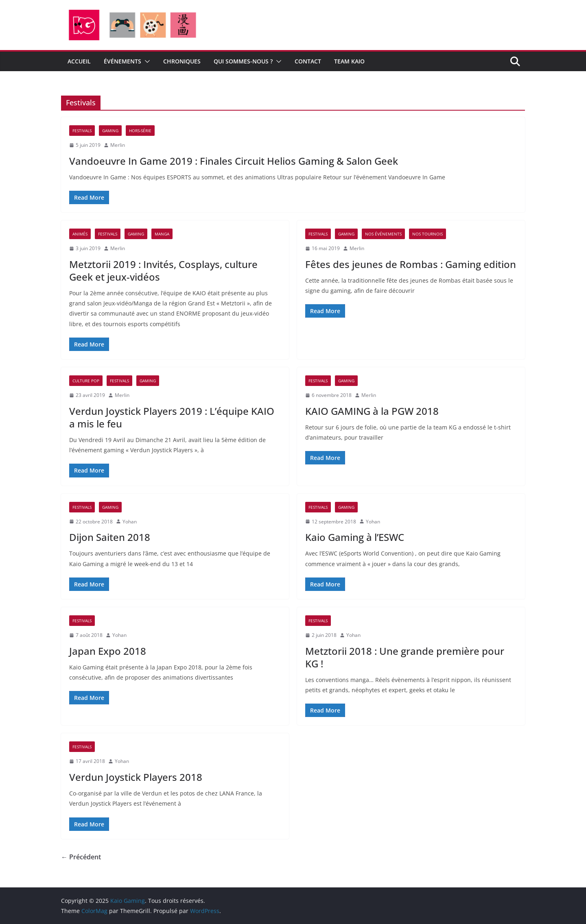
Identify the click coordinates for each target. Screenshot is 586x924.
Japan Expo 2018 (108, 651)
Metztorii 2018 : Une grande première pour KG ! (405, 657)
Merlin (118, 145)
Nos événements (383, 234)
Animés (80, 234)
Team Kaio (349, 61)
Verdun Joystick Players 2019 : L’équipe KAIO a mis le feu (172, 417)
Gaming (110, 131)
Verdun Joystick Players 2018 (136, 777)
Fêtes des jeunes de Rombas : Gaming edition (411, 264)
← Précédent (81, 857)
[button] (146, 61)
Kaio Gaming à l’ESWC (355, 537)
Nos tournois (427, 234)
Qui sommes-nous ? (243, 61)
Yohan (130, 522)
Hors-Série (140, 131)
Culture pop (86, 381)
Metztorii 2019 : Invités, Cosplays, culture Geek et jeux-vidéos (163, 270)
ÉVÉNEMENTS (122, 61)
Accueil (79, 61)
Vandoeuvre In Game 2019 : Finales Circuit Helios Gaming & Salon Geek (234, 161)
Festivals (82, 131)
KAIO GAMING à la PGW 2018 (372, 411)
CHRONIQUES (182, 61)
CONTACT (308, 61)
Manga (162, 234)
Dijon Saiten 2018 (110, 537)
